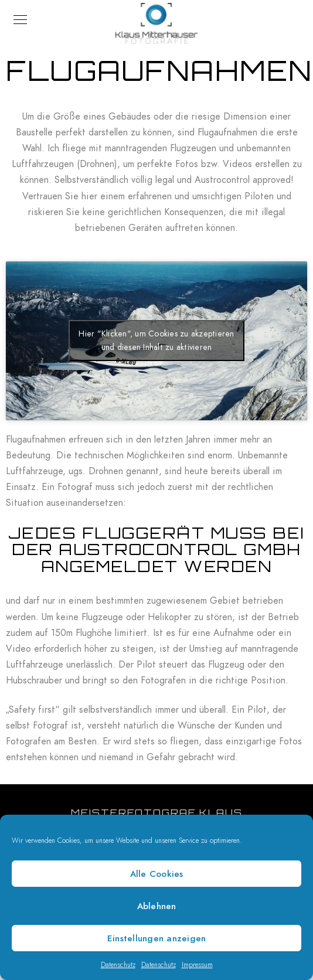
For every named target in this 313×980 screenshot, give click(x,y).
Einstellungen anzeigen (157, 938)
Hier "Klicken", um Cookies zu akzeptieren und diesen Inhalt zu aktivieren (156, 341)
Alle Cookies (157, 874)
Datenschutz (118, 965)
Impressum (197, 965)
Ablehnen (157, 906)
